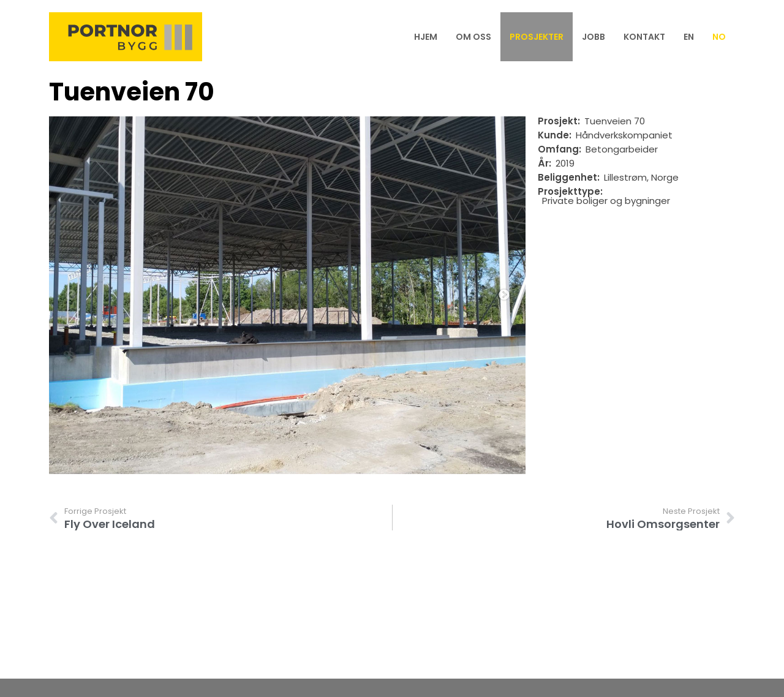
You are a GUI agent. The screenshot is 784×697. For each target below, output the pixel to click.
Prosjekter (537, 37)
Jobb (594, 37)
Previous (70, 295)
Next (504, 295)
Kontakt (644, 37)
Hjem (426, 37)
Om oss (473, 37)
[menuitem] (689, 37)
